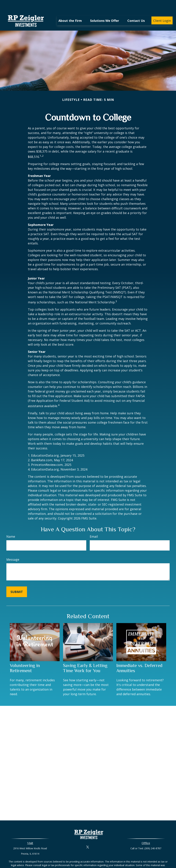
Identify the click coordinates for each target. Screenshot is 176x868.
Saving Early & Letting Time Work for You (85, 658)
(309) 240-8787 (153, 838)
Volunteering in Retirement (25, 658)
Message (13, 549)
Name (11, 526)
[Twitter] (88, 837)
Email (94, 526)
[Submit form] (17, 581)
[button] (70, 10)
